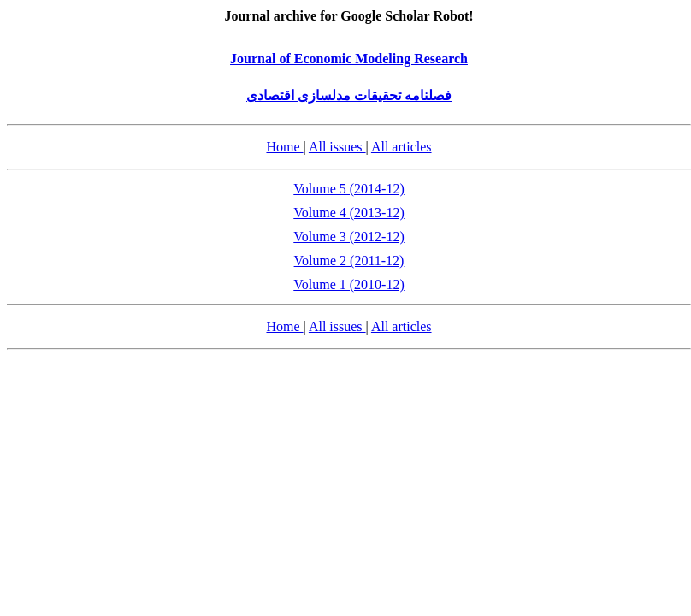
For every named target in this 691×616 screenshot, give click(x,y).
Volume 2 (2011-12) (349, 261)
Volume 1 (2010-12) (348, 284)
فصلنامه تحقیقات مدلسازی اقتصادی (349, 95)
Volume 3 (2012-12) (348, 237)
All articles (402, 147)
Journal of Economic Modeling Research (349, 59)
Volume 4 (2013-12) (348, 213)
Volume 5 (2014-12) (348, 189)
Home (284, 147)
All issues (337, 147)
